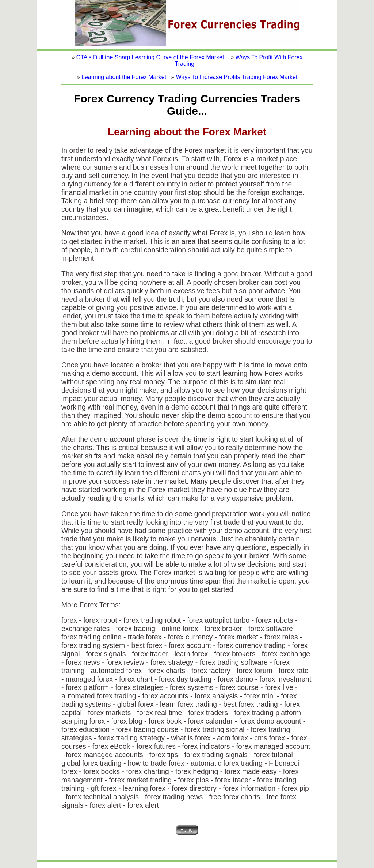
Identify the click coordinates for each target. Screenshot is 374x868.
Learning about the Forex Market (124, 77)
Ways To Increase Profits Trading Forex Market (237, 77)
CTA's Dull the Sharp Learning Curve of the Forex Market (150, 57)
